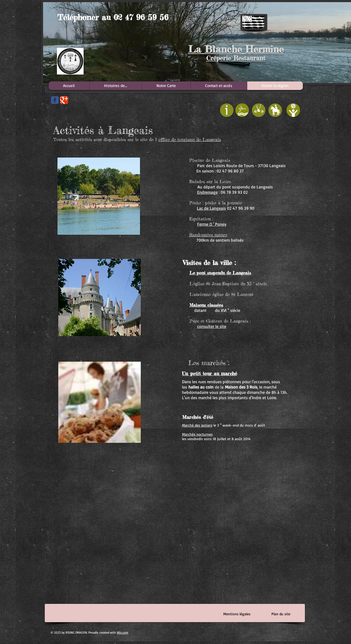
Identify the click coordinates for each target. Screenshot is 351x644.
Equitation (200, 219)
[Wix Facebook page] (55, 100)
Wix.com (123, 632)
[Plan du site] (281, 614)
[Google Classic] (64, 100)
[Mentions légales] (237, 614)
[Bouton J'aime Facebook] (55, 127)
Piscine (197, 160)
